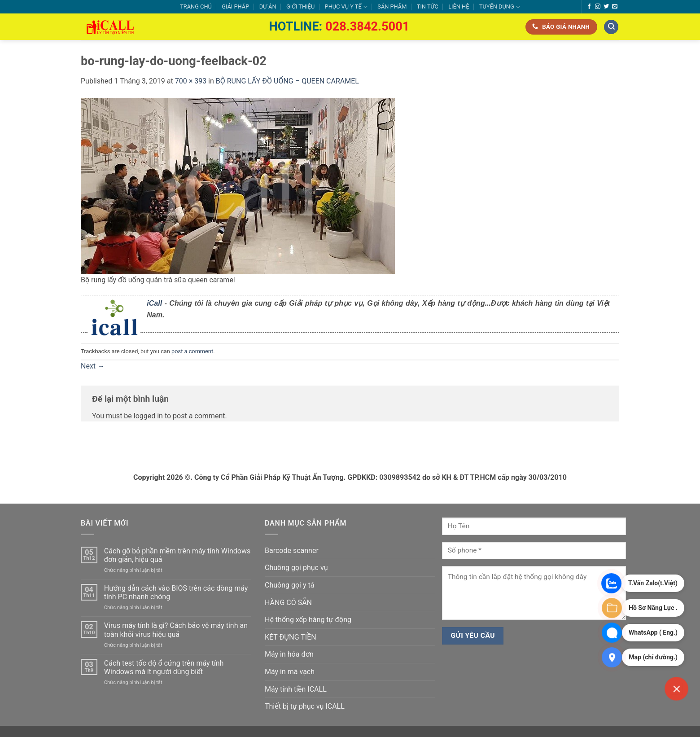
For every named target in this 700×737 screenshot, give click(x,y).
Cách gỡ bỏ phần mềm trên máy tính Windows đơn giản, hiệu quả (177, 555)
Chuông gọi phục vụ (296, 568)
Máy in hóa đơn (289, 654)
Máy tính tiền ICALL (296, 689)
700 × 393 (191, 81)
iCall (154, 303)
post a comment (192, 351)
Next (93, 366)
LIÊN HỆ (459, 7)
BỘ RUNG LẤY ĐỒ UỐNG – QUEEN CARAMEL (287, 81)
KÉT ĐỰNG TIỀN (291, 637)
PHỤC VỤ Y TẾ (346, 7)
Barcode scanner (292, 551)
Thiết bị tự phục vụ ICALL (305, 706)
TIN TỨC (428, 7)
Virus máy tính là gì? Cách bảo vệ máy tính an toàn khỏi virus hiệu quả (176, 630)
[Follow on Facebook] (589, 7)
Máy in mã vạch (290, 672)
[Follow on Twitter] (606, 7)
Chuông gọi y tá (289, 585)
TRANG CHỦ (196, 7)
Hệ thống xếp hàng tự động (308, 620)
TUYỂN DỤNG (500, 7)
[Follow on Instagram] (598, 7)
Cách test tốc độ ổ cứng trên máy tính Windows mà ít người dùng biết (164, 667)
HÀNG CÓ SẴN (288, 603)
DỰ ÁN (268, 7)
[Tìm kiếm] (611, 27)
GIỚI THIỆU (300, 7)
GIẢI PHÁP (235, 7)
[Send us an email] (615, 7)
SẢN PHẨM (392, 7)
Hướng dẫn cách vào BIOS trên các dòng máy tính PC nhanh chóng (176, 592)
